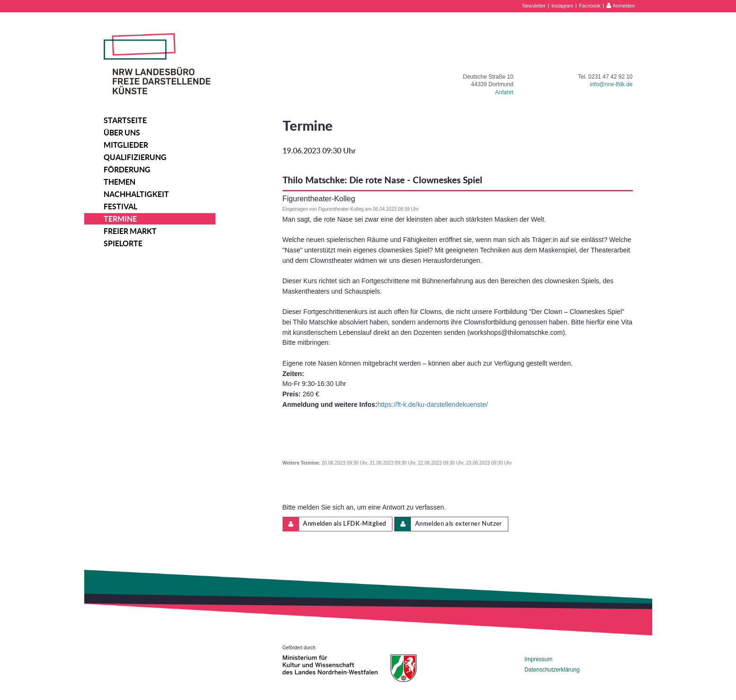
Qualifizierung (135, 157)
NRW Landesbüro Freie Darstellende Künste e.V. (157, 64)
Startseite (125, 120)
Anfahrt (504, 92)
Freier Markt (130, 231)
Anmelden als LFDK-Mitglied (335, 524)
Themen (120, 182)
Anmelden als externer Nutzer (448, 524)
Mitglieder (126, 145)
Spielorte (123, 243)
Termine (120, 219)
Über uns (122, 133)
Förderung (127, 170)
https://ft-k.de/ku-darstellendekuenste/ (432, 404)
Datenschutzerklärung (552, 670)
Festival (120, 206)
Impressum (538, 659)
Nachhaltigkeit (136, 194)
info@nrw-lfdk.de (611, 84)
